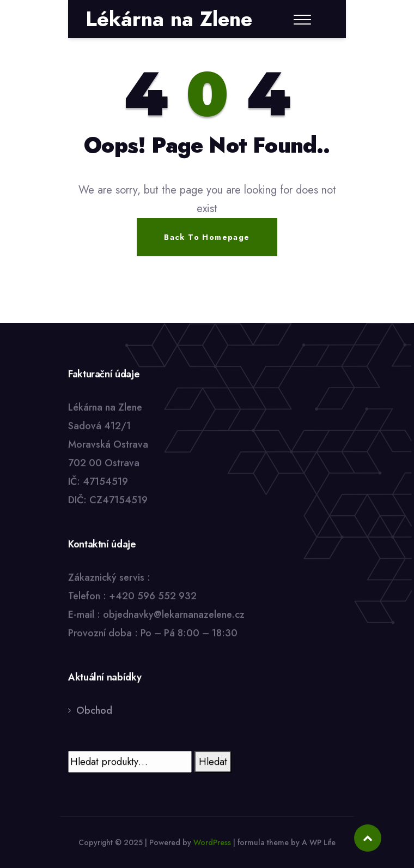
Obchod (94, 710)
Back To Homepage (207, 237)
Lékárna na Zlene (169, 19)
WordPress (212, 842)
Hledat (213, 762)
